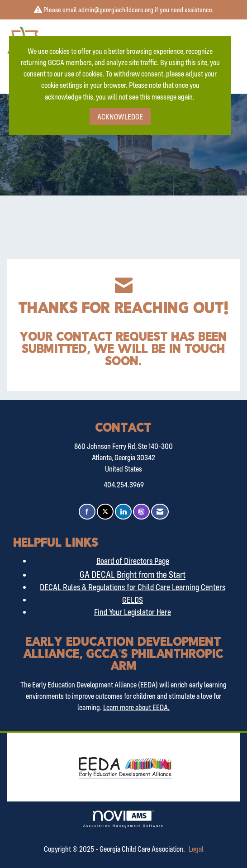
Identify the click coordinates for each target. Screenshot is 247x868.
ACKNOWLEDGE (120, 117)
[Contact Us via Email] (160, 512)
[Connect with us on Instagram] (141, 512)
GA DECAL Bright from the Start (133, 574)
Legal (196, 849)
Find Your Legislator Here (133, 612)
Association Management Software (123, 819)
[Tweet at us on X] (105, 512)
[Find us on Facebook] (87, 512)
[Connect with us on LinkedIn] (123, 512)
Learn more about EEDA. (136, 707)
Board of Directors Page (133, 561)
